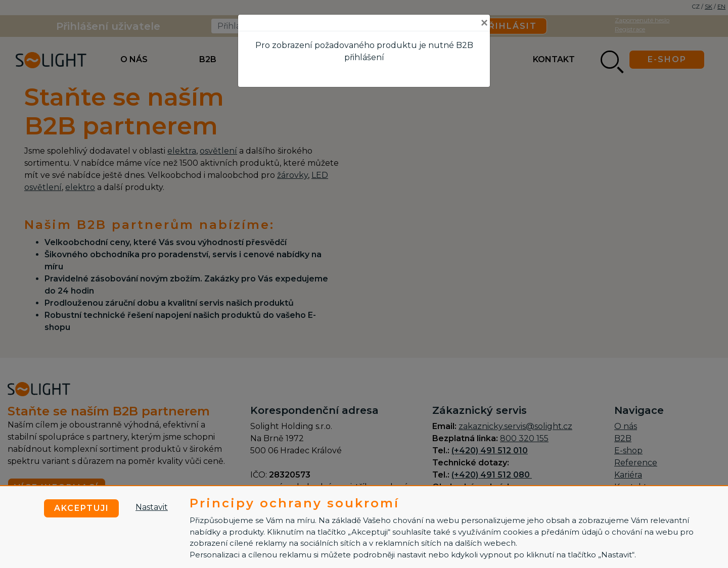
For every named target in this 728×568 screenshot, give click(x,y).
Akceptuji (82, 508)
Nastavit (152, 507)
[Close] (484, 23)
